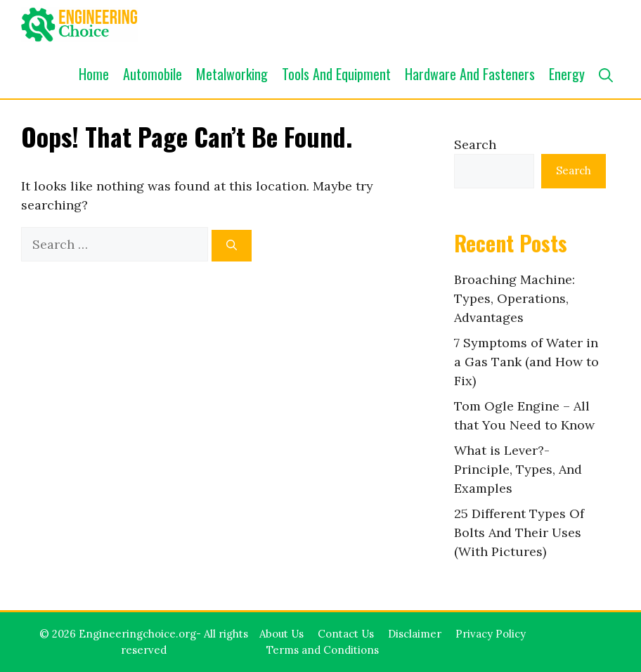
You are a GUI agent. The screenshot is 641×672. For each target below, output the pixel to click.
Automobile (153, 74)
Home (94, 74)
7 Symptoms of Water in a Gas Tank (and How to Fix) (526, 362)
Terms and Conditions (323, 650)
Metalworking (232, 74)
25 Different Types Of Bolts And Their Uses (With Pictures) (519, 532)
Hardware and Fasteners (470, 74)
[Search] (232, 246)
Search (475, 144)
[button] (606, 74)
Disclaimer (415, 634)
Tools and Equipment (336, 74)
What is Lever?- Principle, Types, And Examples (518, 469)
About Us (281, 634)
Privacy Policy (491, 634)
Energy (567, 74)
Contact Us (346, 634)
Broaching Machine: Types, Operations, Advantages (514, 298)
